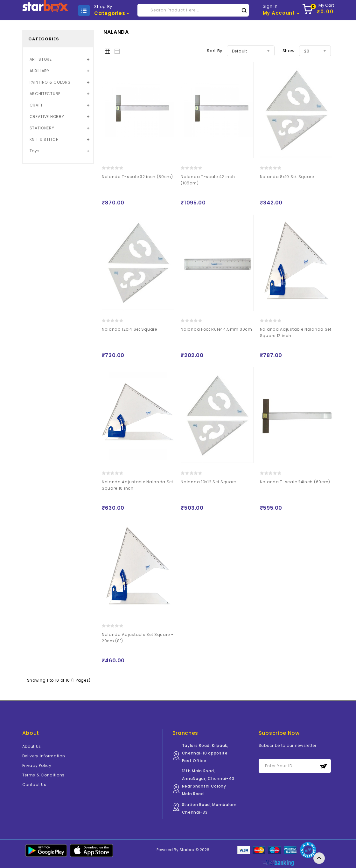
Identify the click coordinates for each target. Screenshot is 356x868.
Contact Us (34, 785)
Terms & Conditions (44, 775)
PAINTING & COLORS (50, 82)
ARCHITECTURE (45, 94)
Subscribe (324, 766)
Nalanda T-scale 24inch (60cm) (295, 482)
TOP (319, 858)
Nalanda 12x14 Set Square (129, 329)
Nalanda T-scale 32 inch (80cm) (137, 177)
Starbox (187, 850)
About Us (32, 746)
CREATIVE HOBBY (47, 117)
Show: (289, 51)
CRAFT (36, 105)
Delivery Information (44, 756)
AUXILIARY (40, 71)
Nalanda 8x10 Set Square (287, 177)
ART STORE (41, 59)
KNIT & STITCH (44, 139)
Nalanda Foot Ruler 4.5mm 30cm (216, 329)
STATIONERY (42, 128)
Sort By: (215, 51)
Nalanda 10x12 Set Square (208, 482)
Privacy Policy (37, 765)
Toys (35, 151)
